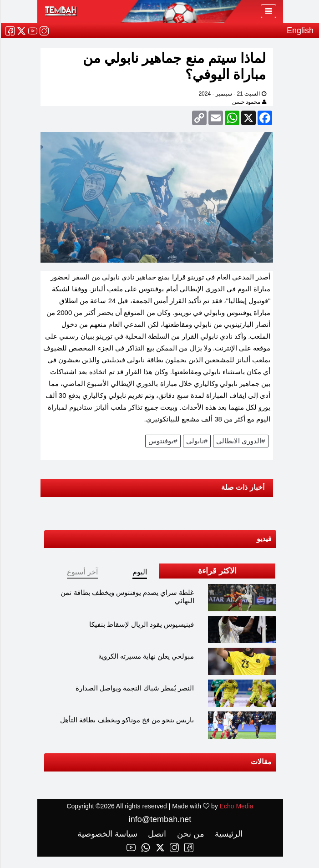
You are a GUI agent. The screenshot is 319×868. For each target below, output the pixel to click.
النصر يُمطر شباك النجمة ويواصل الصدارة (134, 688)
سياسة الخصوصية (107, 834)
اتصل (155, 834)
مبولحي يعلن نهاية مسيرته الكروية (146, 656)
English (300, 30)
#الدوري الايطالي (240, 441)
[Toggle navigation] (268, 11)
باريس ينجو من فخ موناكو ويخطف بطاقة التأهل (127, 720)
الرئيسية (227, 834)
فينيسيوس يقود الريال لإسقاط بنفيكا (141, 624)
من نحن (189, 834)
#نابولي (196, 441)
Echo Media (236, 806)
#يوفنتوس (162, 441)
